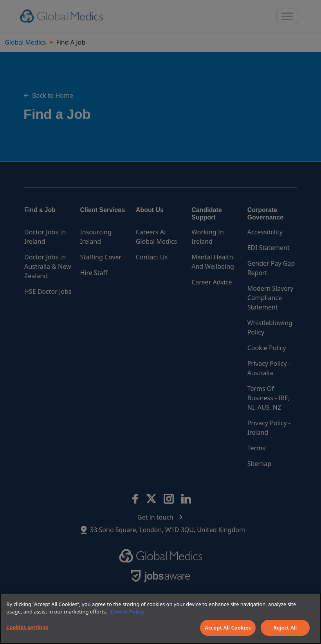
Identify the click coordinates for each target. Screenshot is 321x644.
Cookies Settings (27, 627)
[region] (160, 618)
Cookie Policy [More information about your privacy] (127, 612)
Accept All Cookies (228, 628)
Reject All (285, 628)
